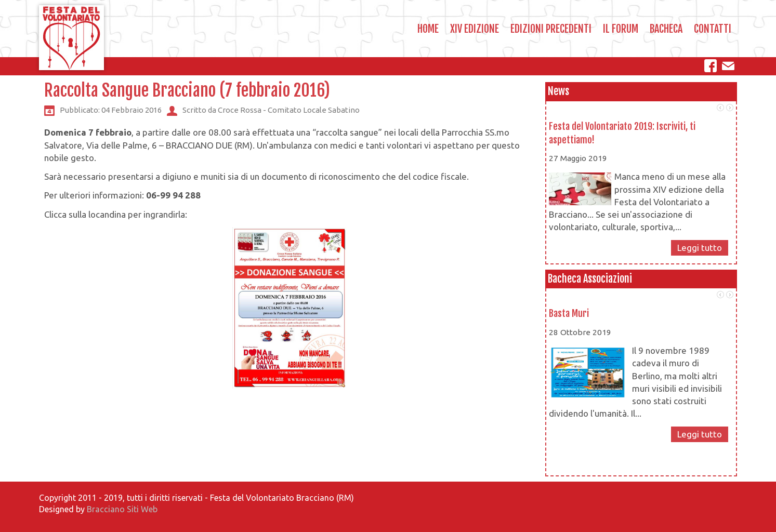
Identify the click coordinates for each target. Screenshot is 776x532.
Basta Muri (569, 313)
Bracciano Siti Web (122, 509)
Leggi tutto (700, 248)
